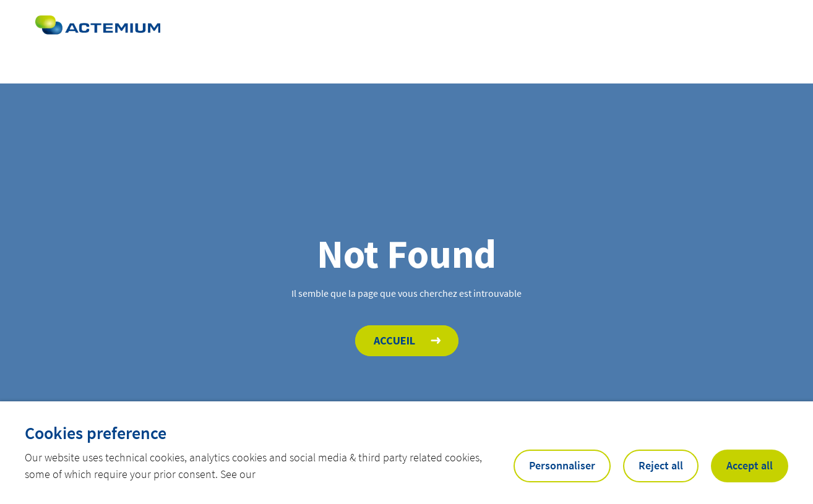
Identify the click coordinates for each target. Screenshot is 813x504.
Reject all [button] (661, 465)
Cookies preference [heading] (96, 433)
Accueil (394, 340)
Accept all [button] (750, 465)
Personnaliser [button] (562, 465)
